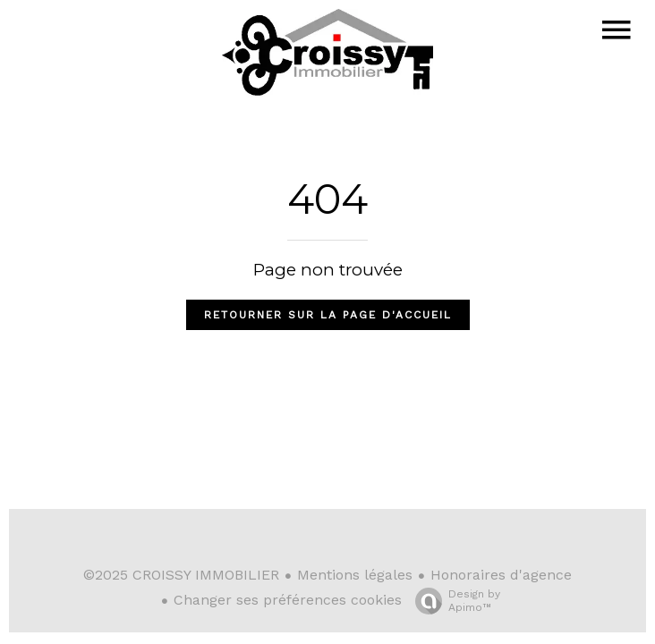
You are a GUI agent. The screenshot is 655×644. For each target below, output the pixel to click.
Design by (453, 601)
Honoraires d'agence (501, 575)
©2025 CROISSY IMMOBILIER (181, 575)
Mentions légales (355, 575)
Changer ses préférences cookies (288, 600)
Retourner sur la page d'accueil (328, 315)
